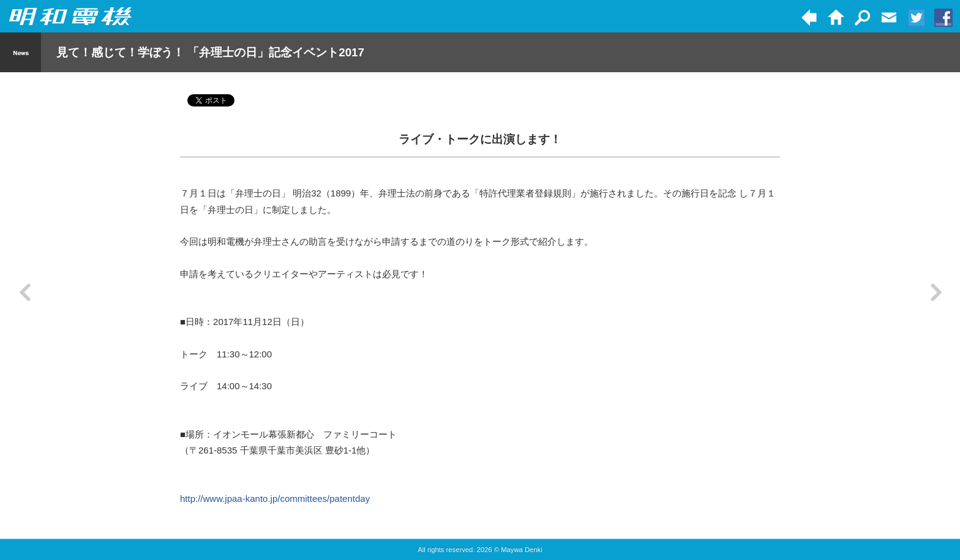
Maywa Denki (522, 550)
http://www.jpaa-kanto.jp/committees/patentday (275, 498)
